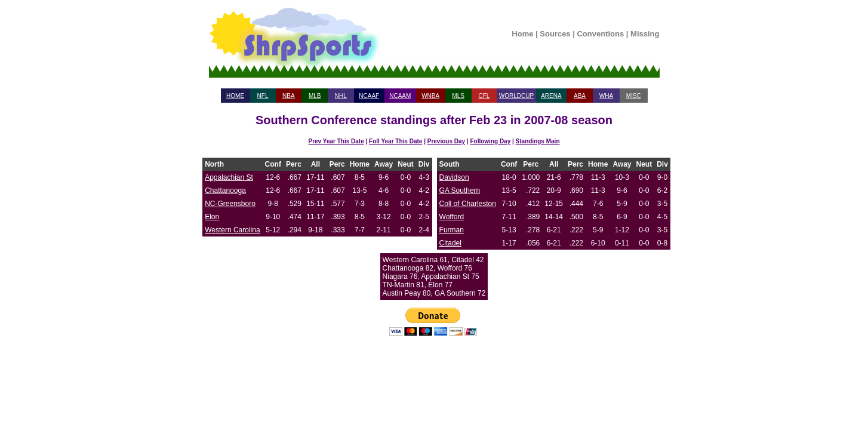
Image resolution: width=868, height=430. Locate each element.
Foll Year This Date (395, 141)
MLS (458, 96)
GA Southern (460, 191)
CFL (484, 96)
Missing (645, 34)
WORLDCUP (516, 96)
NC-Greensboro (230, 204)
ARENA (551, 96)
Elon (212, 217)
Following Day (490, 141)
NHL (341, 96)
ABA (580, 96)
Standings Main (538, 141)
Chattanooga (225, 191)
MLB (315, 96)
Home (522, 34)
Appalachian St (229, 177)
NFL (263, 96)
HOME (235, 96)
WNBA (430, 96)
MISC (634, 96)
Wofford (452, 217)
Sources (555, 34)
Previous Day (446, 141)
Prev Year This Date (336, 141)
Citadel (450, 243)
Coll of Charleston (468, 204)
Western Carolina (232, 230)
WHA (606, 96)
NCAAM (400, 96)
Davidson (454, 177)
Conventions (600, 34)
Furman (452, 230)
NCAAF (369, 96)
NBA (289, 96)
